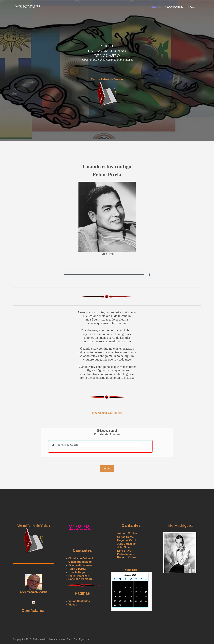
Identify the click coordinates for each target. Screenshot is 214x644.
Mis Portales (28, 7)
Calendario (131, 569)
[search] (100, 445)
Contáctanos (34, 610)
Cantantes (175, 7)
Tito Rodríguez (180, 525)
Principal (154, 7)
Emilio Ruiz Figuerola (78, 639)
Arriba (107, 468)
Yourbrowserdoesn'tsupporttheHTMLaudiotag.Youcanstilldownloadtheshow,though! (107, 274)
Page (192, 7)
